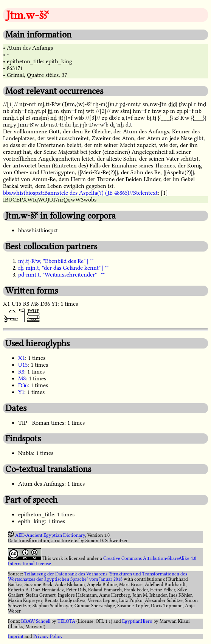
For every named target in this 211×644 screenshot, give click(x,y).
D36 (23, 385)
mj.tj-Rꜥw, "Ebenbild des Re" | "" (56, 261)
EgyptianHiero (137, 621)
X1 (22, 358)
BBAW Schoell (36, 621)
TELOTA (66, 621)
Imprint (16, 636)
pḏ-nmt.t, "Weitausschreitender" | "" (61, 275)
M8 (22, 378)
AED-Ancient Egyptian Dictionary (50, 535)
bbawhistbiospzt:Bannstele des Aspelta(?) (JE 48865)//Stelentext (80, 193)
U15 (23, 365)
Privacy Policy (48, 636)
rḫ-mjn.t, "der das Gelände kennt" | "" (63, 268)
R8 (21, 372)
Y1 (21, 392)
